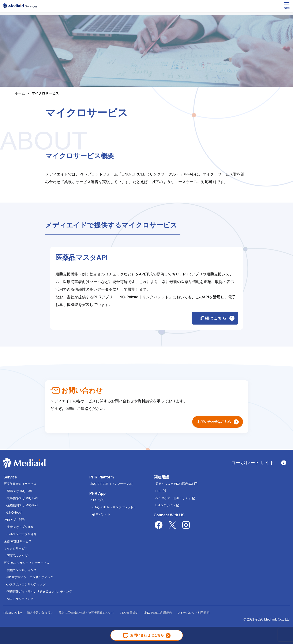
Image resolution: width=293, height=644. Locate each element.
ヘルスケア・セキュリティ (173, 498)
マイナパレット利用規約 (193, 613)
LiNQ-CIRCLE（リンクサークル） (112, 484)
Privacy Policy (13, 613)
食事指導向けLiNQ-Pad (22, 498)
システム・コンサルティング (26, 584)
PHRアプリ (97, 500)
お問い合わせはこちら (147, 635)
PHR (159, 491)
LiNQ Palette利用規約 (158, 613)
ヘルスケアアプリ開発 (22, 534)
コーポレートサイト (259, 463)
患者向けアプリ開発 (20, 527)
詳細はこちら (217, 318)
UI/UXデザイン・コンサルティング (30, 577)
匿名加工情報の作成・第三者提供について (87, 613)
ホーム (20, 93)
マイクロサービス (16, 548)
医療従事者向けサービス (20, 484)
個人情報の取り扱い (40, 613)
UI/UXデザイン (165, 505)
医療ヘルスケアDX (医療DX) (174, 484)
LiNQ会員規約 (129, 613)
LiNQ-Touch (15, 512)
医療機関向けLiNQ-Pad (22, 505)
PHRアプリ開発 (14, 520)
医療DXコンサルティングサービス (27, 563)
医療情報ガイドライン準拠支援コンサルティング (40, 592)
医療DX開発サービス (18, 541)
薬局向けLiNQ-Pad (19, 491)
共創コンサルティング (22, 570)
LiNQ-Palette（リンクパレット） (114, 507)
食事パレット (102, 514)
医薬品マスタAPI (18, 556)
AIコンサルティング (20, 599)
